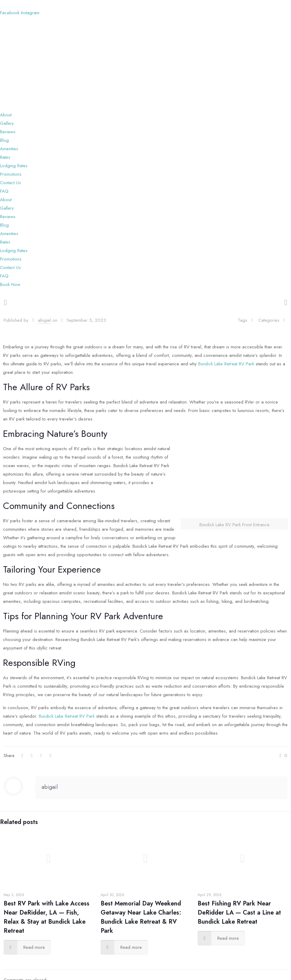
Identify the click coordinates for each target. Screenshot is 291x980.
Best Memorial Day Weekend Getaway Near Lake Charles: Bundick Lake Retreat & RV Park (141, 917)
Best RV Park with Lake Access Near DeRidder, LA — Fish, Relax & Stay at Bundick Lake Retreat (47, 917)
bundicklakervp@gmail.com (101, 4)
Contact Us (10, 183)
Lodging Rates (14, 166)
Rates (5, 157)
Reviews (8, 132)
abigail (44, 320)
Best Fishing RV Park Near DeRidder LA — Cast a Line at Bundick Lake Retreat (239, 913)
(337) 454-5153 (54, 4)
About (6, 115)
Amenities (9, 149)
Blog (4, 140)
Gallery (7, 123)
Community (25, 506)
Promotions (11, 174)
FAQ (4, 191)
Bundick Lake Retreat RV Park (227, 364)
